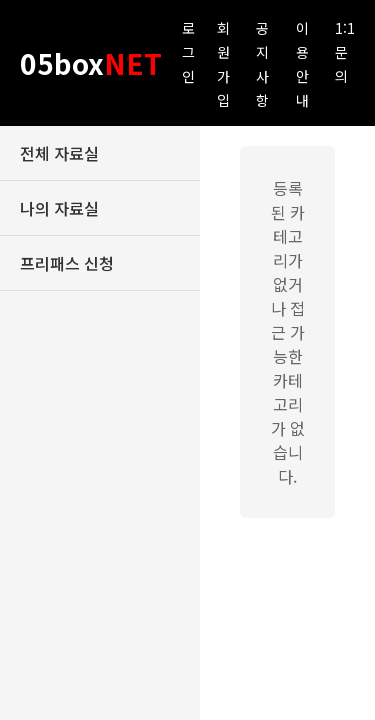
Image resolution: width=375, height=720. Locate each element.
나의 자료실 (59, 208)
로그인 (188, 52)
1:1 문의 (345, 52)
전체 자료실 (59, 153)
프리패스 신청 (67, 263)
